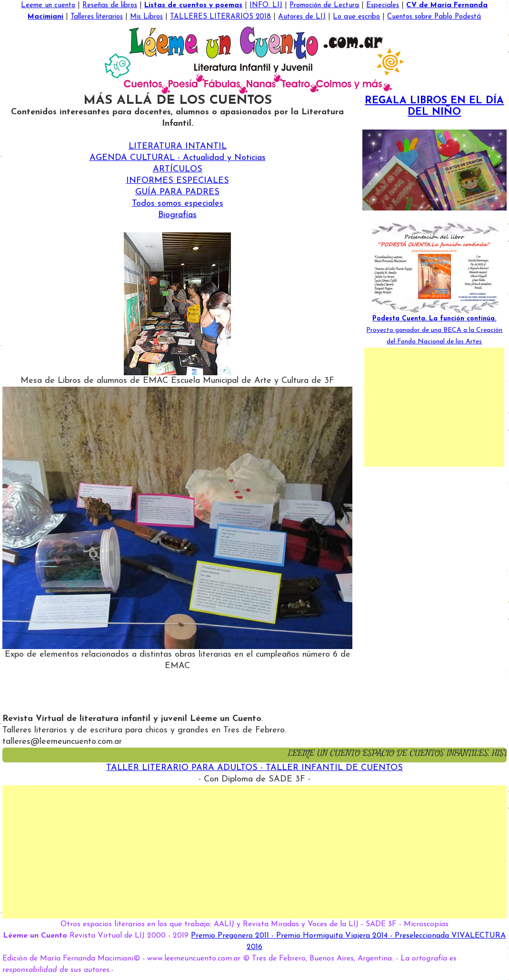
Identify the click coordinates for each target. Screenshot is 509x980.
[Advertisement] (434, 407)
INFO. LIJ (266, 5)
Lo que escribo (356, 17)
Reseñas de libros (110, 5)
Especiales (383, 5)
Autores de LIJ (302, 17)
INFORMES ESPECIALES (178, 181)
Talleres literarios (97, 17)
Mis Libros (146, 17)
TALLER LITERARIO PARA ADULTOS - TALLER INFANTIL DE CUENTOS (254, 768)
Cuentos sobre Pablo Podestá (434, 17)
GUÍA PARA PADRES (177, 192)
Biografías (177, 215)
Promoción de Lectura (324, 5)
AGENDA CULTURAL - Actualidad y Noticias (178, 158)
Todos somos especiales (178, 204)
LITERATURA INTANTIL (178, 146)
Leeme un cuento (48, 5)
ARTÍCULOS (178, 169)
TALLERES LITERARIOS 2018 (220, 17)
